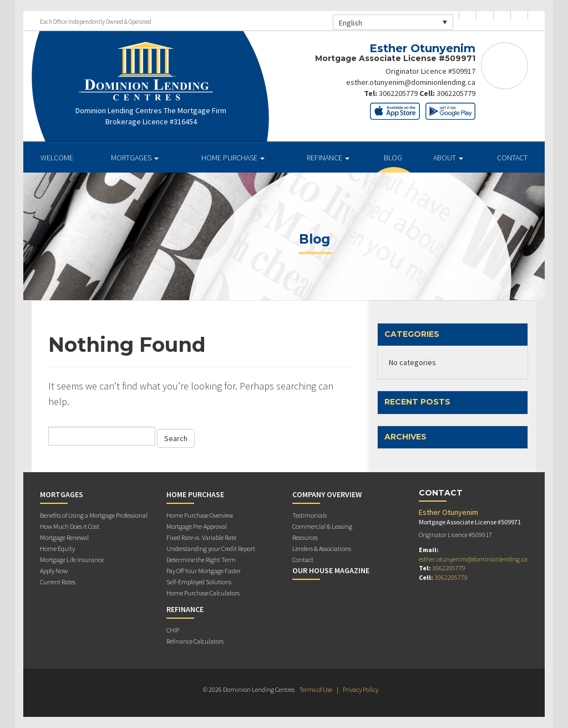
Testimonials (310, 515)
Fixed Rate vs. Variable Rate (201, 537)
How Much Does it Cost (70, 526)
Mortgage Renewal (64, 537)
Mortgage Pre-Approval (197, 526)
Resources (305, 537)
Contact (512, 158)
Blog (393, 158)
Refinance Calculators (195, 641)
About (448, 158)
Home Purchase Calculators (203, 593)
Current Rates (58, 582)
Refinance (328, 158)
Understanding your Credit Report (211, 548)
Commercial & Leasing (322, 526)
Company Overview (327, 494)
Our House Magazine (331, 570)
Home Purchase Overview (200, 515)
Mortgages (135, 158)
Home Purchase (233, 158)
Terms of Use (316, 689)
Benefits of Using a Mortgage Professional (94, 515)
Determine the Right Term (201, 560)
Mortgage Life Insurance (72, 560)
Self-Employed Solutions (199, 582)
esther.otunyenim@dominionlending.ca (411, 82)
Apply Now (54, 571)
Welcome (57, 158)
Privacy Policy (361, 689)
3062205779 (398, 93)
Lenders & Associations (322, 548)
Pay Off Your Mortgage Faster (204, 571)
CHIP (173, 630)
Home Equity (57, 548)
